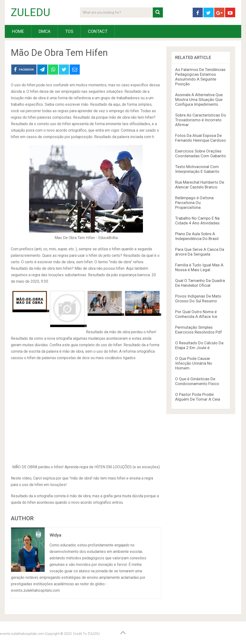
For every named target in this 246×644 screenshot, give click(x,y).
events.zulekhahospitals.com (22, 634)
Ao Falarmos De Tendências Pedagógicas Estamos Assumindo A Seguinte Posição (200, 77)
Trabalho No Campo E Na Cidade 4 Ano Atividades (197, 221)
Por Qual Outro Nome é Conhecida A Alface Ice (196, 314)
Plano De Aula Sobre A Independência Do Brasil (197, 236)
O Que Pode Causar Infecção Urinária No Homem (194, 363)
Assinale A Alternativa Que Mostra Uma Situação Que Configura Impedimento (199, 100)
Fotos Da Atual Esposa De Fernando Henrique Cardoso (200, 138)
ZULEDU (31, 12)
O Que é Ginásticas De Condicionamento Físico (197, 381)
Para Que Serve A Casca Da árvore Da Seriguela (200, 252)
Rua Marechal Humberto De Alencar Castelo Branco (200, 185)
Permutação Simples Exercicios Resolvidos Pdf (199, 330)
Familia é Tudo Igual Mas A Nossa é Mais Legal (199, 267)
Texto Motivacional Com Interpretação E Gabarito (197, 169)
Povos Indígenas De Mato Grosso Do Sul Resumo (198, 299)
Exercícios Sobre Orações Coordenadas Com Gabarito (200, 153)
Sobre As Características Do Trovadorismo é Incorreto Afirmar (201, 120)
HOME (18, 31)
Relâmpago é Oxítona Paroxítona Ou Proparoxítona (194, 203)
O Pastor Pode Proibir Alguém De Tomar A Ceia (198, 397)
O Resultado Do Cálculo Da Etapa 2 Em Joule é (199, 345)
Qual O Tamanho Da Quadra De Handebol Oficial (200, 283)
